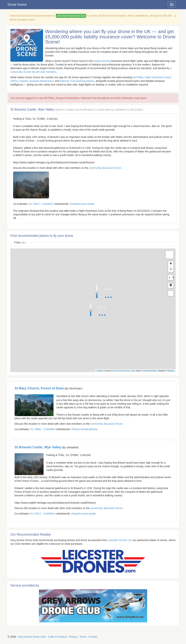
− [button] (171, 269)
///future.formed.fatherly (84, 429)
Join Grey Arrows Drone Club (71, 16)
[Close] (175, 16)
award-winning (102, 61)
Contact (93, 637)
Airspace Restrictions (42, 81)
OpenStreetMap (150, 371)
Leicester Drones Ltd (119, 540)
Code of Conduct (57, 637)
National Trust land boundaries (77, 81)
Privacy (73, 637)
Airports (24, 81)
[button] (171, 285)
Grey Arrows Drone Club (124, 371)
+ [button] (171, 264)
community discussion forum (105, 168)
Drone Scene (17, 5)
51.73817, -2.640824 (41, 204)
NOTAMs (138, 77)
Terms (83, 637)
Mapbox (171, 371)
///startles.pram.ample (82, 204)
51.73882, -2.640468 (42, 429)
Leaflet (99, 371)
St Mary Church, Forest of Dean (39, 388)
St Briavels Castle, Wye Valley (38, 447)
